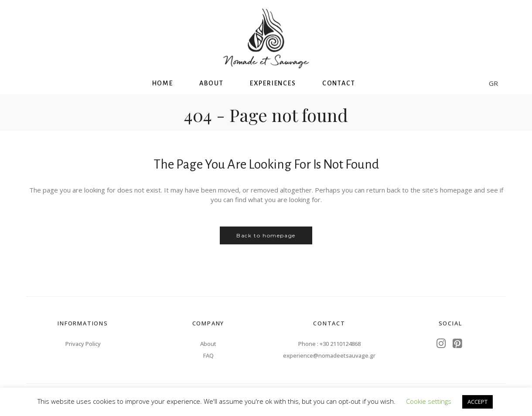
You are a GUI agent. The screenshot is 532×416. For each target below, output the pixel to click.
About (208, 344)
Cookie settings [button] (429, 401)
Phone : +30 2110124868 (329, 344)
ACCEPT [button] (477, 402)
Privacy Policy (83, 344)
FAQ (208, 355)
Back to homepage (266, 235)
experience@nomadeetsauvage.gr (329, 355)
